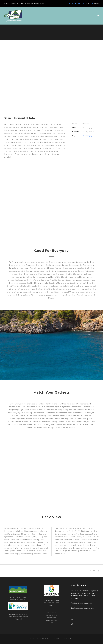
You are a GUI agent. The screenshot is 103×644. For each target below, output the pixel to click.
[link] (83, 608)
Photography (87, 136)
